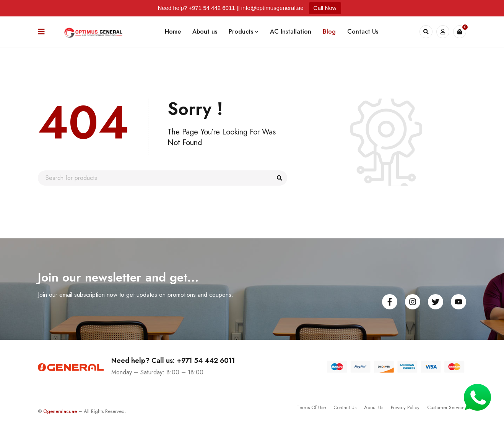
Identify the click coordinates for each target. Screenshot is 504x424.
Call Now (325, 8)
